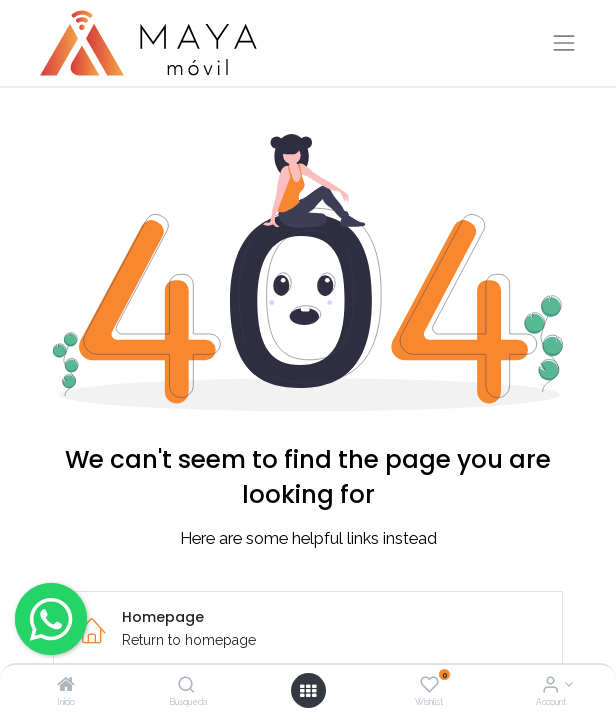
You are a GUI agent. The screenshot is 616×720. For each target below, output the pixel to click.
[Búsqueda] (186, 686)
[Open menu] (308, 691)
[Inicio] (66, 686)
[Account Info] (550, 686)
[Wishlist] (429, 686)
